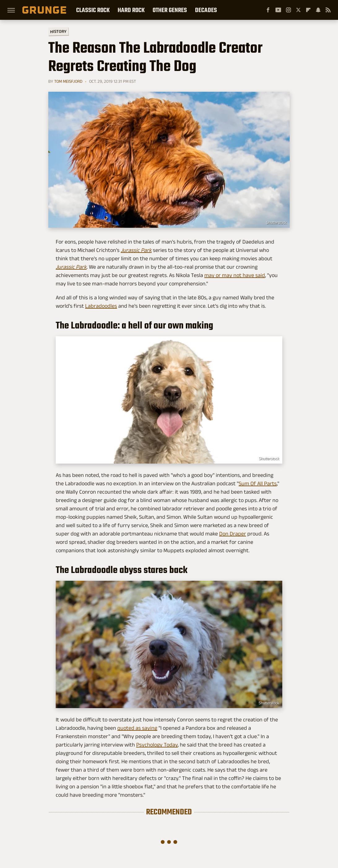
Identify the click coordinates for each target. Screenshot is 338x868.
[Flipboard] (308, 10)
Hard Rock (131, 10)
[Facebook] (268, 10)
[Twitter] (298, 10)
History (58, 31)
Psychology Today (157, 745)
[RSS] (328, 10)
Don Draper (233, 534)
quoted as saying (137, 728)
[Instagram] (288, 10)
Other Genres (170, 10)
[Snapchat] (318, 10)
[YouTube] (278, 10)
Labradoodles (101, 306)
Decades (206, 10)
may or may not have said (235, 275)
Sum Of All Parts (258, 483)
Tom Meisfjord (68, 81)
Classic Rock (93, 10)
